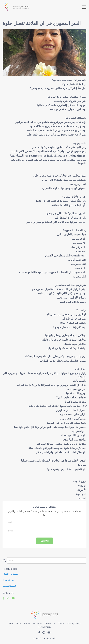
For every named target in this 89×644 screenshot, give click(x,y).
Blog (11, 623)
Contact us (50, 623)
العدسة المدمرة (9, 586)
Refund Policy (44, 627)
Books (27, 623)
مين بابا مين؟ (8, 580)
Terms (61, 623)
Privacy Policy (74, 623)
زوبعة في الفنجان (10, 574)
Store (18, 623)
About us (37, 623)
